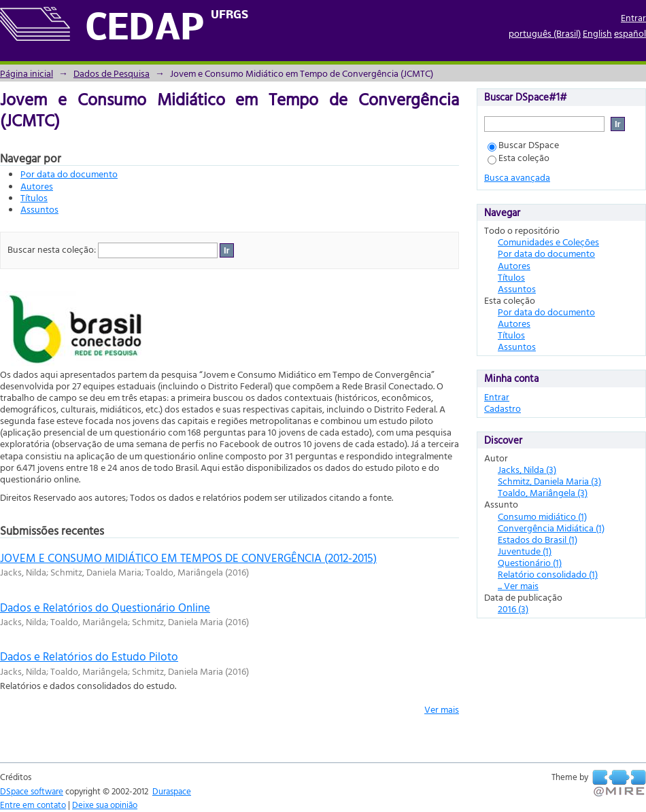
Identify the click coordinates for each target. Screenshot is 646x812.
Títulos (34, 197)
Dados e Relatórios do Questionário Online (105, 607)
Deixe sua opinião (105, 805)
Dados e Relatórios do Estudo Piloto (89, 656)
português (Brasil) (545, 33)
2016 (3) (513, 608)
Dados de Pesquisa (112, 73)
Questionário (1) (530, 562)
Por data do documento (69, 174)
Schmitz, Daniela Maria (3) (549, 481)
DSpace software (32, 791)
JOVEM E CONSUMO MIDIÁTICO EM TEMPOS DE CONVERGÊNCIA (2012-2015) (188, 558)
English (597, 33)
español (630, 33)
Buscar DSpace (523, 144)
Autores (37, 186)
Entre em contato (33, 805)
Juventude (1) (525, 551)
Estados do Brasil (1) (538, 539)
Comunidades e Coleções (548, 242)
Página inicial (27, 73)
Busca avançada (517, 177)
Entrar (633, 17)
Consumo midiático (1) (542, 516)
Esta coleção (518, 157)
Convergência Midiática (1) (551, 528)
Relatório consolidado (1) (548, 574)
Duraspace (172, 791)
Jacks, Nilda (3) (527, 469)
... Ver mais (518, 585)
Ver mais (442, 709)
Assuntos (39, 209)
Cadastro (503, 408)
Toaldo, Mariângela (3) (543, 492)
